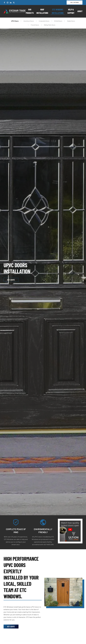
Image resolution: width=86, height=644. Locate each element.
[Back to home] (15, 11)
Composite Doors (44, 21)
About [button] (80, 11)
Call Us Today (75, 2)
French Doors (35, 25)
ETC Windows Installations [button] (58, 11)
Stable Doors (71, 21)
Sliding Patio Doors (50, 25)
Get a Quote (11, 280)
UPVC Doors (15, 21)
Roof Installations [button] (42, 11)
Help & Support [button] (71, 11)
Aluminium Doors (29, 21)
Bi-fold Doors (58, 21)
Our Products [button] (30, 11)
